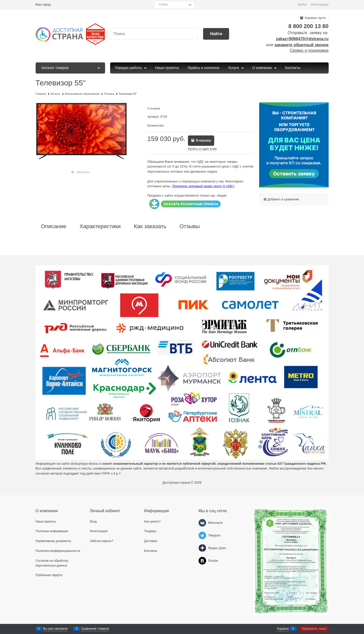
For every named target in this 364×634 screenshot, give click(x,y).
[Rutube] (202, 561)
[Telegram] (202, 535)
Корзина (283, 629)
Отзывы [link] (190, 226)
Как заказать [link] (150, 226)
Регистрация (320, 5)
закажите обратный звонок (301, 45)
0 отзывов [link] (154, 108)
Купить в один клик (202, 149)
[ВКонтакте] (202, 523)
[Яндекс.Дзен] (202, 548)
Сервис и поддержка (309, 50)
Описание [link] (54, 226)
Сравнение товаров (95, 629)
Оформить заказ (314, 629)
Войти (302, 5)
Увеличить (83, 172)
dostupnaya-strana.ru (86, 464)
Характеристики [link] (100, 226)
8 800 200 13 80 (308, 26)
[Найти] (216, 34)
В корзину (203, 140)
